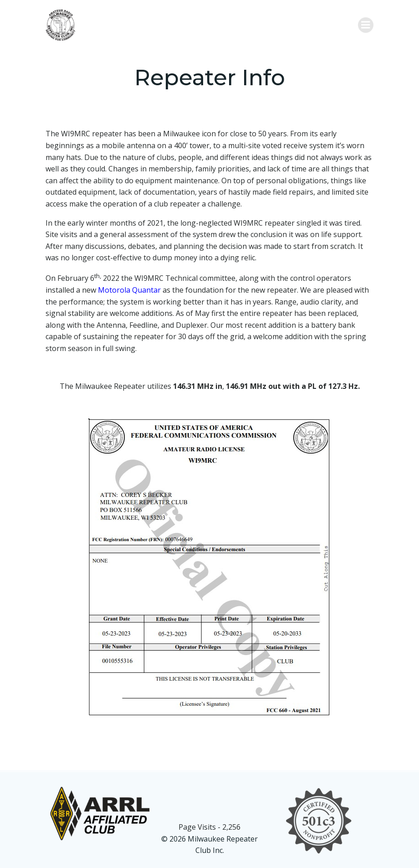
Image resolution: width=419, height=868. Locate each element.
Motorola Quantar (129, 290)
